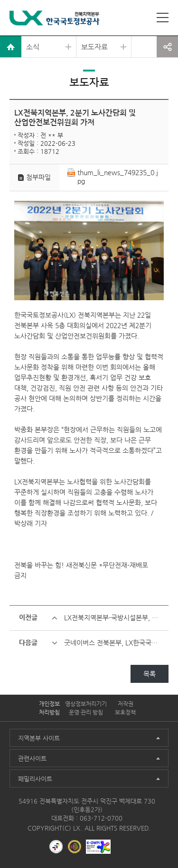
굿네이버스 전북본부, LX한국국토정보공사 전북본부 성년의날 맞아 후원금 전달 (116, 643)
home (11, 47)
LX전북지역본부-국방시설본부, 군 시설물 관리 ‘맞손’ (116, 617)
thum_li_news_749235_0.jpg (118, 177)
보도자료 (94, 47)
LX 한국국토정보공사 (55, 20)
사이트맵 (163, 18)
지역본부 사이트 (39, 738)
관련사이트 (32, 758)
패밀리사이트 (35, 779)
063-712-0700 (101, 818)
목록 (150, 674)
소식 (33, 47)
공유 (167, 47)
